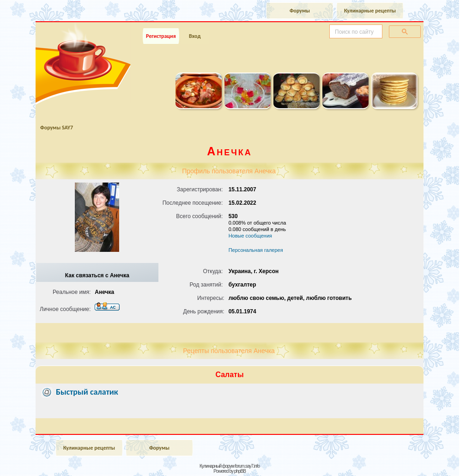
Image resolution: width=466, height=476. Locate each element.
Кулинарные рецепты (370, 11)
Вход (195, 36)
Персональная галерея (256, 250)
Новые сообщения (250, 236)
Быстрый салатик (87, 392)
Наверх (427, 459)
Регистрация (161, 36)
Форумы (300, 11)
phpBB (240, 471)
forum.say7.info (247, 466)
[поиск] (355, 32)
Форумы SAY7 (57, 128)
